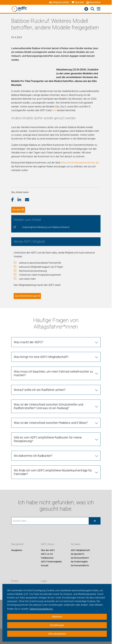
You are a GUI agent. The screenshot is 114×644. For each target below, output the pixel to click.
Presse (15, 581)
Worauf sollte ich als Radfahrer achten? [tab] (40, 390)
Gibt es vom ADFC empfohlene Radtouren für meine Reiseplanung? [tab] (48, 439)
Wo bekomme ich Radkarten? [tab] (33, 456)
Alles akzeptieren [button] (57, 634)
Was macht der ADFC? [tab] (28, 342)
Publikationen (47, 558)
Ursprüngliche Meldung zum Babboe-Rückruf (46, 227)
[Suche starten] (95, 521)
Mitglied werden (59, 2)
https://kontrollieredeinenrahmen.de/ (80, 163)
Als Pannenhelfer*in (80, 566)
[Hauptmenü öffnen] (99, 9)
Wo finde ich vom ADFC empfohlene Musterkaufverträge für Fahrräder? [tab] (53, 472)
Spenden (78, 2)
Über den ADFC (48, 550)
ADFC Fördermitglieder (51, 562)
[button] (14, 200)
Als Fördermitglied (79, 562)
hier (55, 110)
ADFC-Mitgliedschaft (80, 550)
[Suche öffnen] (93, 9)
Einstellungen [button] (57, 625)
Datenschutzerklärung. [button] (41, 609)
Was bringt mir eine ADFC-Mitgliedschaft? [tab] (41, 357)
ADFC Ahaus (47, 544)
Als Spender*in (77, 554)
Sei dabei (76, 544)
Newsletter (93, 2)
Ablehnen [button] (57, 617)
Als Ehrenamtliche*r (80, 558)
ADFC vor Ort (47, 554)
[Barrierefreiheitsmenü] (86, 9)
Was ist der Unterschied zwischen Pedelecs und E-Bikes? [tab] (51, 423)
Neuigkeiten (17, 544)
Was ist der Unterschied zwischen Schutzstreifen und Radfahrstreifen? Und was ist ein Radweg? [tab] (48, 406)
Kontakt (45, 566)
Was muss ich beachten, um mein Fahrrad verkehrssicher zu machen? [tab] (53, 373)
